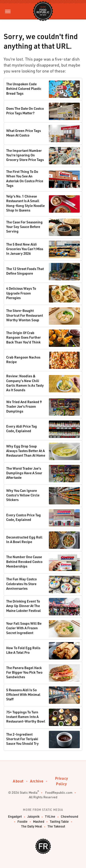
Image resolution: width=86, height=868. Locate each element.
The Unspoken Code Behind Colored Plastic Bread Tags (24, 89)
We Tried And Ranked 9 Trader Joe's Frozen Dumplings (24, 406)
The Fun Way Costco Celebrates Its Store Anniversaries (21, 584)
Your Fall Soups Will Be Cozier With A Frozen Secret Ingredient (24, 628)
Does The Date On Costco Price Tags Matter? (25, 111)
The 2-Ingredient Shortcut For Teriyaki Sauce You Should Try (22, 739)
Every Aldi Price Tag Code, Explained (22, 429)
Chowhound (69, 817)
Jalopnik (33, 817)
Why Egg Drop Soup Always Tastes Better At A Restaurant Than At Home (26, 451)
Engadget (15, 817)
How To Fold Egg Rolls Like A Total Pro (23, 650)
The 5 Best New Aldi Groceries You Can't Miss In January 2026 (25, 249)
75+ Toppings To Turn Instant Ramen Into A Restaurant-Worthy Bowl (26, 717)
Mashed (39, 822)
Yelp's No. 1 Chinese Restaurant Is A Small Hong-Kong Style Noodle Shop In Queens (25, 203)
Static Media (29, 792)
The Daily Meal (32, 826)
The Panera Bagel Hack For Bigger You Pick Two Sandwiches (24, 672)
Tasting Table (59, 822)
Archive (37, 781)
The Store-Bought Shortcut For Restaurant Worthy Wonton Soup (25, 315)
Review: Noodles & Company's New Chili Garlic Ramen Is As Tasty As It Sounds (25, 383)
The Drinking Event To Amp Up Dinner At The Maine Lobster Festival (24, 606)
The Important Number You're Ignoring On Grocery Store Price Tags (25, 155)
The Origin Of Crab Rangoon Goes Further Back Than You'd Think (24, 337)
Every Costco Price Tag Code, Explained (24, 517)
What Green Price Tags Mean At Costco (24, 133)
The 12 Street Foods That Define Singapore (25, 271)
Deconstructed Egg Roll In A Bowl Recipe (24, 539)
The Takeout (56, 826)
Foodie (22, 822)
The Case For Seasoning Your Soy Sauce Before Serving (24, 227)
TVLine (50, 817)
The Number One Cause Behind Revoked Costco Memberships (24, 561)
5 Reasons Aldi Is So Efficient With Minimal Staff (23, 695)
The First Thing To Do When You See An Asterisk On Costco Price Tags (25, 178)
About (18, 781)
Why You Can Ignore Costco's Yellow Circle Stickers (23, 495)
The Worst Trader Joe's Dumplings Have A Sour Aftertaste (24, 473)
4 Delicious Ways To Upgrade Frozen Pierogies (21, 293)
